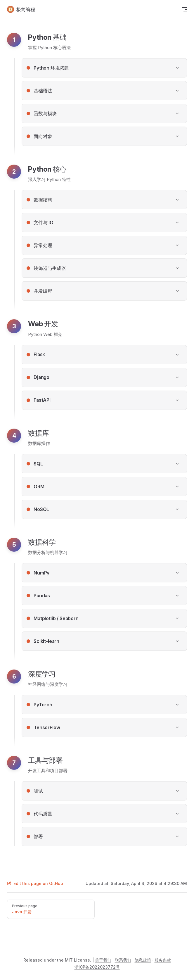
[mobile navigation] (185, 9)
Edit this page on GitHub (35, 883)
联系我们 (123, 960)
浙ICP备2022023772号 (97, 967)
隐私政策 (143, 960)
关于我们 (103, 960)
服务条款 (163, 960)
